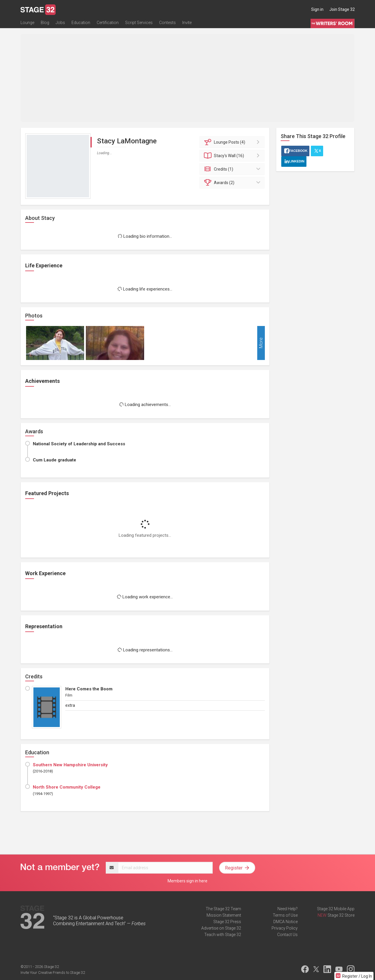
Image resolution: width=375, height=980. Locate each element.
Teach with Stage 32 (223, 935)
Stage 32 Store (341, 915)
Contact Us (287, 935)
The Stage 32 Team (223, 909)
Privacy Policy (285, 928)
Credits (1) (233, 169)
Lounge (27, 23)
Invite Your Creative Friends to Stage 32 (53, 973)
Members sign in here (187, 881)
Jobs (60, 23)
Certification (108, 23)
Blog (45, 23)
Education (81, 23)
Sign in (317, 9)
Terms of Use (285, 915)
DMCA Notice (285, 922)
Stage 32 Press (227, 922)
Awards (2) (233, 183)
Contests (167, 23)
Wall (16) (233, 156)
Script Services (139, 23)
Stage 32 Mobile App (336, 909)
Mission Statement (224, 915)
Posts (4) (233, 142)
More (261, 343)
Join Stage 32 (342, 9)
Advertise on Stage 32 (221, 928)
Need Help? (288, 909)
